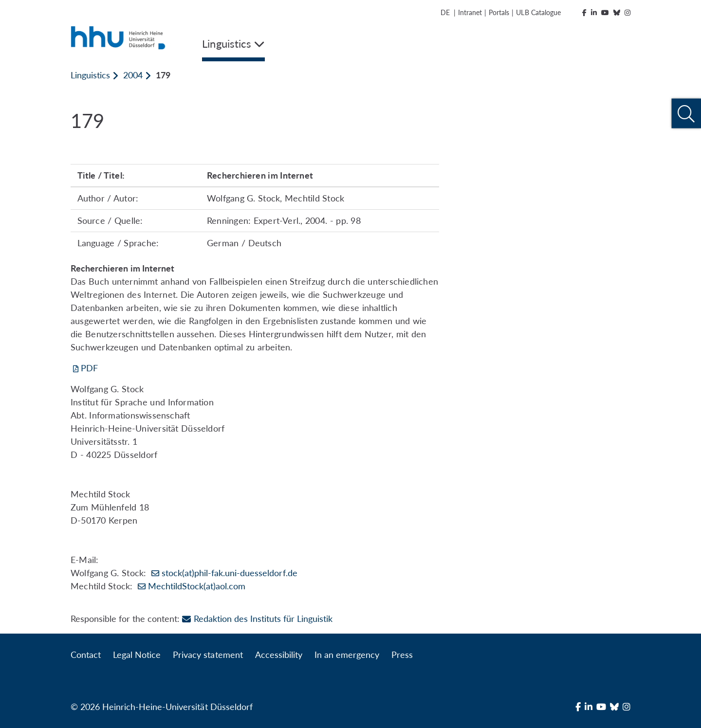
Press (402, 655)
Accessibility (279, 655)
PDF (89, 368)
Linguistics (90, 75)
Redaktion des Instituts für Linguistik (257, 619)
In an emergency (347, 655)
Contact (86, 655)
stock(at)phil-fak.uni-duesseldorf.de (230, 573)
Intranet (470, 12)
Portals (499, 12)
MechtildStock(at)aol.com (197, 586)
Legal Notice (137, 655)
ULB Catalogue (538, 12)
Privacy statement (208, 655)
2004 (133, 75)
